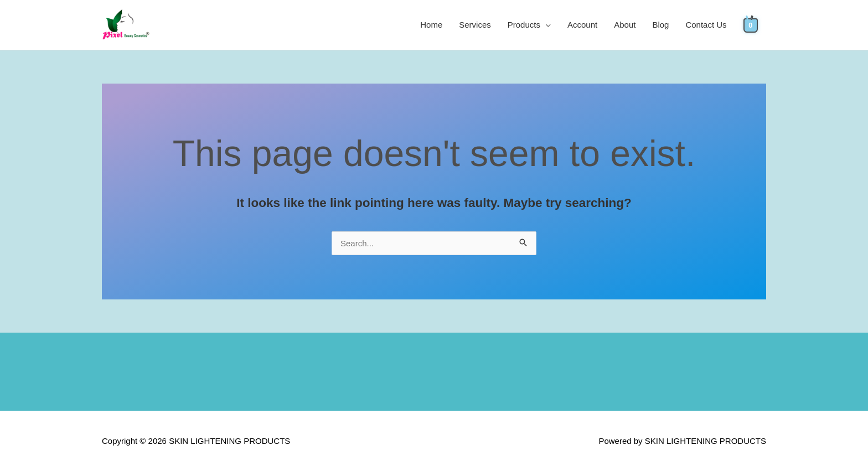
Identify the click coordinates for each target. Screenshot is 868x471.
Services (475, 25)
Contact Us (706, 25)
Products (524, 25)
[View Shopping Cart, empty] (751, 25)
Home (431, 25)
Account (582, 25)
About (625, 25)
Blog (660, 25)
